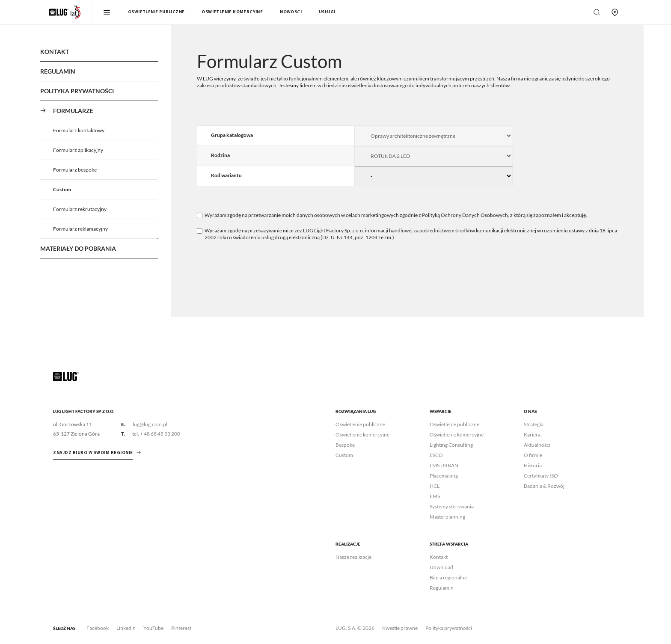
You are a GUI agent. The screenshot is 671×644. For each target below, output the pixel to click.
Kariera (532, 435)
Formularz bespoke (75, 170)
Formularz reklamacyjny (80, 229)
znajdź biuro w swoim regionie (93, 453)
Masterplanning (447, 517)
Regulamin (58, 71)
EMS (435, 496)
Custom (62, 189)
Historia (533, 465)
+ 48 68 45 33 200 (160, 434)
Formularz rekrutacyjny (80, 209)
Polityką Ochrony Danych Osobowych (465, 215)
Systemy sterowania (452, 506)
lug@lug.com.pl (150, 424)
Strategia (534, 424)
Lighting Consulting (451, 445)
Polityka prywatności (449, 628)
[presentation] (262, 266)
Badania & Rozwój (544, 486)
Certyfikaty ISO (541, 476)
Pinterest (181, 628)
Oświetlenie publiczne (156, 12)
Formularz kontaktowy (79, 130)
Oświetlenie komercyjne (232, 12)
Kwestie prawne (400, 628)
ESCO (436, 455)
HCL (435, 486)
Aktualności (537, 445)
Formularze (73, 111)
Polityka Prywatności (77, 91)
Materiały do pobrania (78, 248)
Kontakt (55, 52)
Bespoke (345, 445)
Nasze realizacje (353, 557)
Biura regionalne (448, 577)
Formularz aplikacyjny (78, 150)
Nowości (291, 12)
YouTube (153, 628)
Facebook (98, 628)
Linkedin (126, 628)
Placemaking (444, 476)
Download (441, 567)
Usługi (327, 12)
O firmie (533, 455)
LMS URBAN (444, 465)
